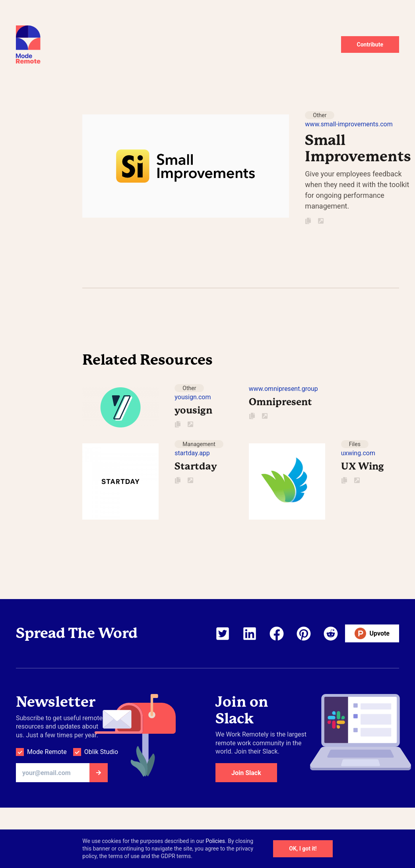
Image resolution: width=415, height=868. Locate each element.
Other (320, 115)
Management (199, 444)
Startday (196, 466)
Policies (215, 841)
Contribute (370, 44)
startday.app (192, 453)
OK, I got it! (303, 849)
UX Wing (363, 466)
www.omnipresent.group (283, 389)
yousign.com (193, 397)
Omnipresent (280, 402)
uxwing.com (358, 453)
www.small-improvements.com (349, 124)
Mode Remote (47, 752)
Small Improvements (358, 148)
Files (355, 444)
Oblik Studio (101, 752)
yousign (193, 410)
